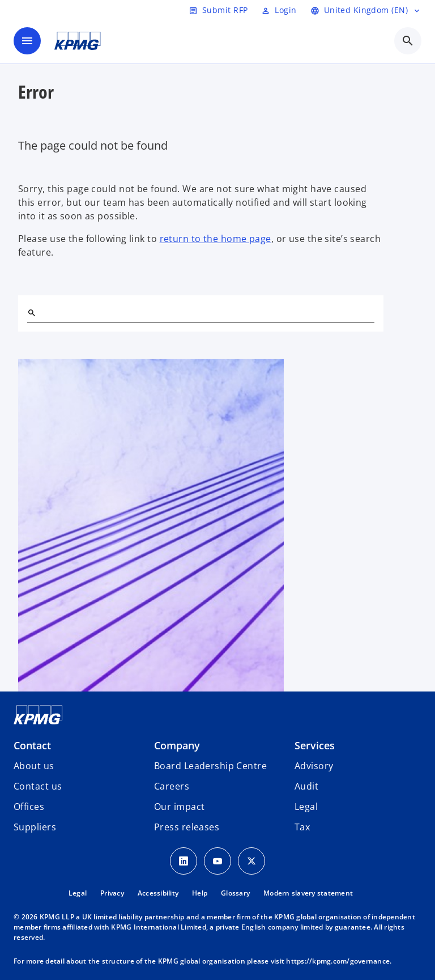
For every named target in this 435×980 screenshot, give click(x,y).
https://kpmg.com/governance (338, 961)
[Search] (32, 313)
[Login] (279, 10)
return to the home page (216, 239)
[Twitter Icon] (251, 861)
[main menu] (27, 41)
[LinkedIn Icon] (184, 861)
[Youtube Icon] (217, 861)
